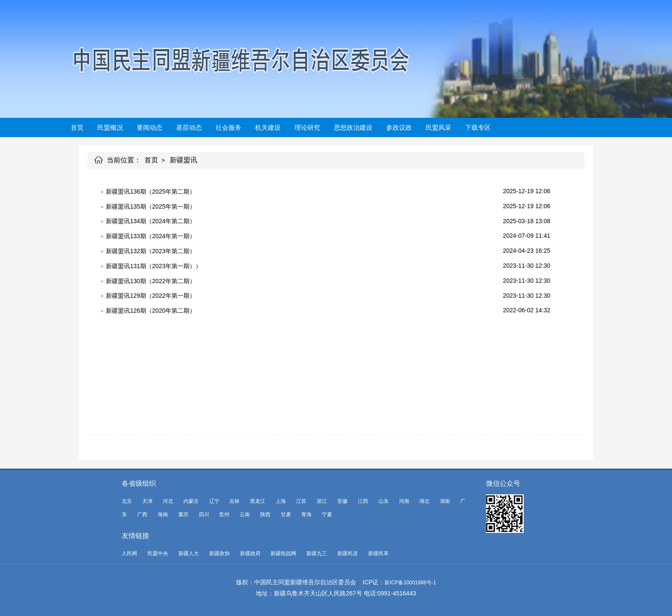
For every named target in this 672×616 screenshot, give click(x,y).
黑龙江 (258, 501)
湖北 (424, 501)
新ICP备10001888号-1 (410, 583)
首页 (77, 127)
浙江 (322, 501)
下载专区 (478, 127)
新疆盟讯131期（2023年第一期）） (154, 266)
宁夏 (327, 514)
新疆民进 (348, 553)
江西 (363, 501)
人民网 (129, 553)
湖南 (445, 501)
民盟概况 (110, 127)
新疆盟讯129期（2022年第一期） (151, 296)
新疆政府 (250, 553)
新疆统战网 (283, 553)
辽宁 (214, 501)
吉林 (234, 501)
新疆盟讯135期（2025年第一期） (151, 206)
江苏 (301, 501)
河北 (168, 501)
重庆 (183, 514)
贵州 (224, 514)
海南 (163, 514)
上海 (281, 501)
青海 (306, 514)
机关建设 (268, 127)
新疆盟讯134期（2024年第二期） (151, 221)
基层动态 (189, 127)
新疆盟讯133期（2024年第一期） (151, 236)
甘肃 (286, 514)
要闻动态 (150, 127)
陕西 (265, 514)
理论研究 (307, 127)
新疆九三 (317, 553)
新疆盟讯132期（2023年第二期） (151, 251)
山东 (384, 501)
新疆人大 (189, 553)
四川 (204, 514)
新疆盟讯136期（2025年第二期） (151, 191)
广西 (142, 514)
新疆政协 (219, 553)
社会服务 (228, 127)
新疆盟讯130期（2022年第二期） (151, 281)
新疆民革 (378, 553)
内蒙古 (191, 501)
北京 (127, 501)
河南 (404, 501)
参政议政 (399, 127)
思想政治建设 (353, 127)
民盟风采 (438, 127)
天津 (147, 501)
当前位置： (124, 160)
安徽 (342, 501)
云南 (245, 514)
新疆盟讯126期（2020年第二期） (151, 311)
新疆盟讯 (183, 160)
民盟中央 (158, 553)
